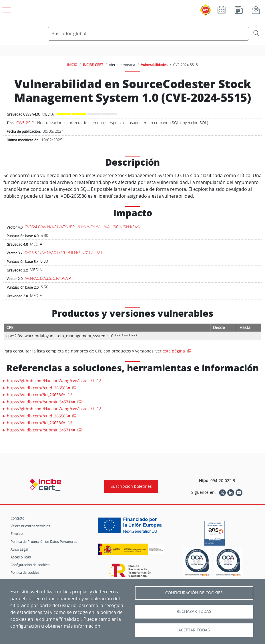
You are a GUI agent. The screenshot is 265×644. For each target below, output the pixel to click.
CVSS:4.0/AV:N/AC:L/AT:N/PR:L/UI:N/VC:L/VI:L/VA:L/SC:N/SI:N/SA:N (83, 227)
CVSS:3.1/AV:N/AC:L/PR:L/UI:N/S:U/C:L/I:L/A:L (64, 252)
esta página (174, 351)
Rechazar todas (194, 611)
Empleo (17, 534)
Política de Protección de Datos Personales (44, 542)
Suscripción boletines (131, 486)
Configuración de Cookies (194, 593)
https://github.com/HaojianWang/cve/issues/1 (51, 381)
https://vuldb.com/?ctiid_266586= (39, 388)
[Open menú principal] (6, 9)
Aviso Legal (19, 549)
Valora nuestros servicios (30, 526)
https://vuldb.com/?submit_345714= (42, 402)
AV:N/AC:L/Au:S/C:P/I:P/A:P (48, 278)
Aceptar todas (194, 630)
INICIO (72, 65)
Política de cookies (25, 572)
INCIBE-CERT (93, 65)
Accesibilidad (21, 557)
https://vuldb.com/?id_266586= (37, 395)
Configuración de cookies (30, 565)
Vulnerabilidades (154, 65)
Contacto (17, 518)
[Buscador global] (149, 34)
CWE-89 (23, 123)
